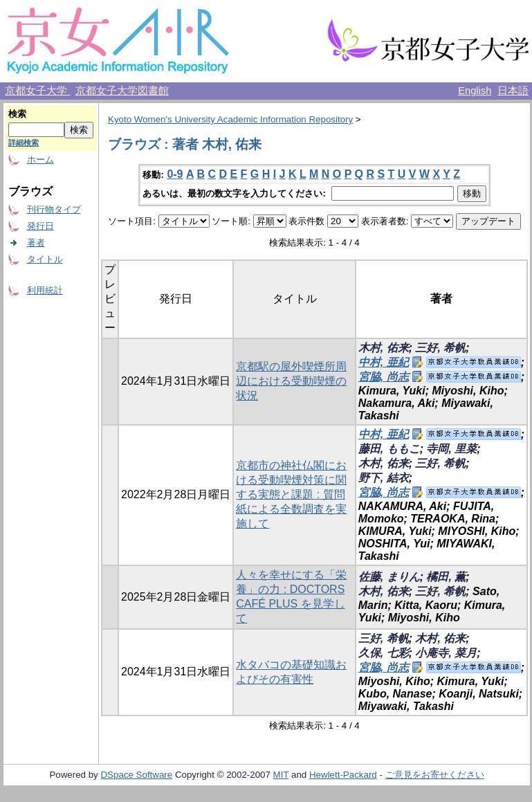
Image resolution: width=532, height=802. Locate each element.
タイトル (45, 259)
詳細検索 (24, 143)
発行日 (40, 226)
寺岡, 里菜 (451, 449)
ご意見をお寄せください (435, 775)
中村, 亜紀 (384, 362)
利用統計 (45, 290)
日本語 (513, 91)
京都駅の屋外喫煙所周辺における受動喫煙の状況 (291, 381)
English (475, 91)
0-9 (175, 174)
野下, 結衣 (384, 478)
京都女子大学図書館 (122, 91)
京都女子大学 (37, 91)
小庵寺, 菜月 (446, 653)
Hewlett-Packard (343, 775)
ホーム (40, 160)
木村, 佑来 (384, 348)
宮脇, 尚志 (384, 377)
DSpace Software (136, 775)
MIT (281, 775)
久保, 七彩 (384, 653)
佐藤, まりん (389, 577)
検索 (17, 114)
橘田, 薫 (446, 577)
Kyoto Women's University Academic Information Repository (230, 119)
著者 (36, 243)
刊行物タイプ (54, 209)
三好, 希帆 (440, 348)
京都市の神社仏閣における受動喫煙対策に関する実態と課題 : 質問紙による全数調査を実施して (291, 494)
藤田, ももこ (389, 449)
